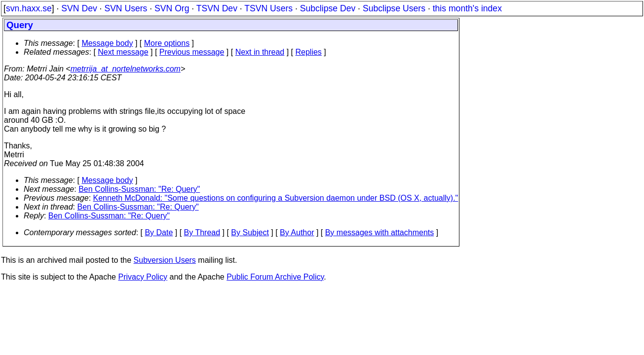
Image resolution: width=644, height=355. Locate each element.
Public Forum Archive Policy (275, 277)
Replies (309, 52)
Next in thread (260, 52)
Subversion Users (165, 260)
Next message (123, 52)
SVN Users (126, 8)
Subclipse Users (394, 8)
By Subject (250, 232)
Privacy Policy (143, 277)
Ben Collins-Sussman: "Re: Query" (139, 189)
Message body (107, 43)
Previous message (192, 52)
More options (167, 43)
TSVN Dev (217, 8)
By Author (297, 232)
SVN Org (172, 8)
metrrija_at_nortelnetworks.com (126, 69)
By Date (159, 232)
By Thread (202, 232)
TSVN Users (268, 8)
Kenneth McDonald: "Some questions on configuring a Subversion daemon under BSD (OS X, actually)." (276, 198)
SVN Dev (79, 8)
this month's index (467, 8)
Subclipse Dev (328, 8)
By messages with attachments (380, 232)
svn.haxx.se (29, 8)
